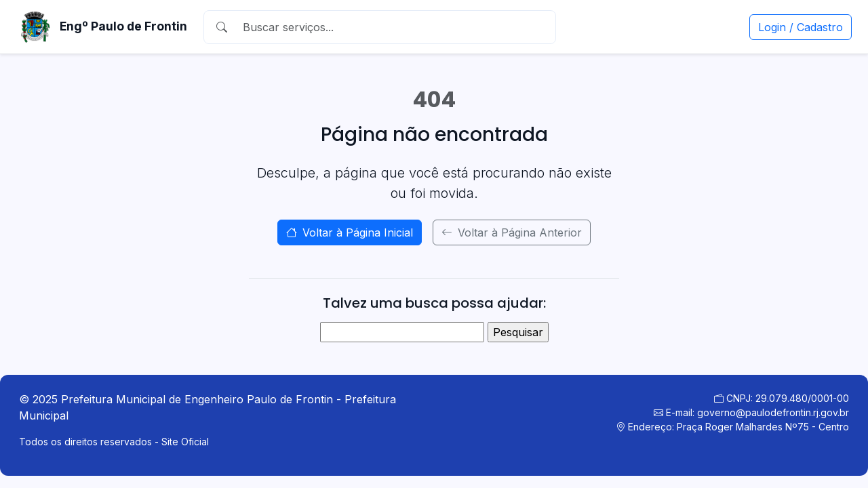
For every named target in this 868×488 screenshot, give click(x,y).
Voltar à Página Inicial (350, 232)
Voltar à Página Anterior (512, 232)
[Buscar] (393, 27)
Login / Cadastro (801, 27)
